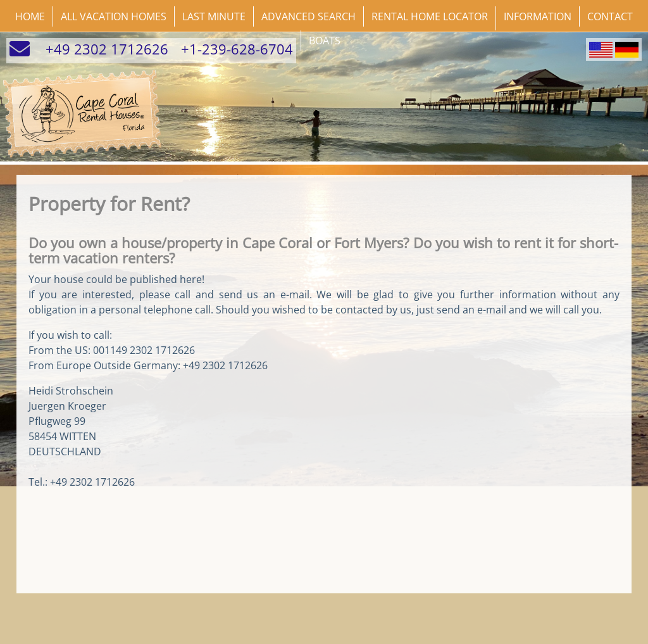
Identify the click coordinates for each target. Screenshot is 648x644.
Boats (325, 41)
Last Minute (214, 16)
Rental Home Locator (430, 16)
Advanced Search (308, 16)
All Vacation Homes (114, 16)
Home (30, 16)
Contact (610, 16)
